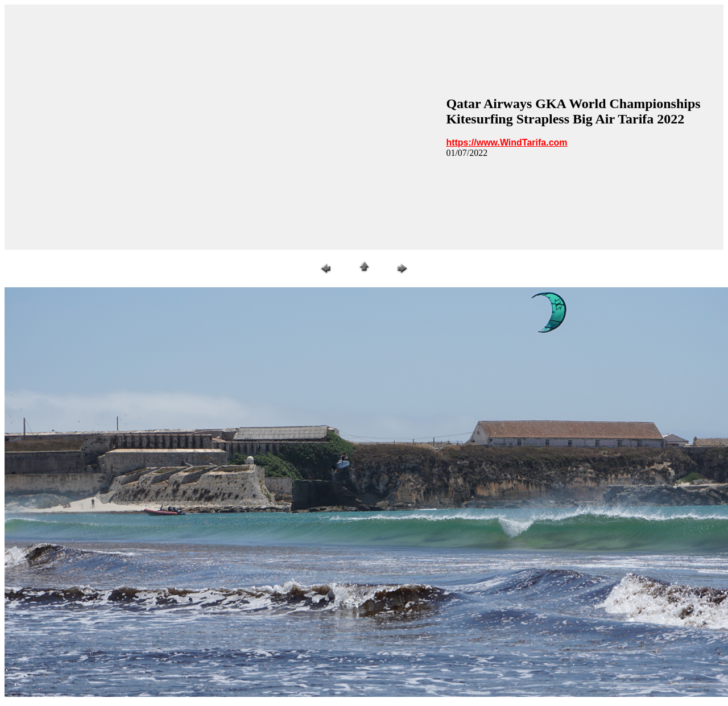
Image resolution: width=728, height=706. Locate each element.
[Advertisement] (119, 127)
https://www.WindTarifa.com (506, 143)
